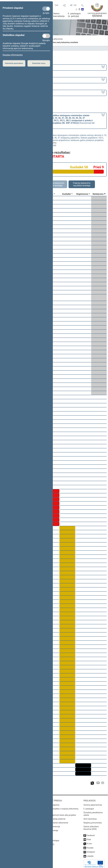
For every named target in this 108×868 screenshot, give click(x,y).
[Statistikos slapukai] (46, 36)
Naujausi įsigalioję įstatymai (54, 817)
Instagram (91, 850)
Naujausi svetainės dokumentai (55, 821)
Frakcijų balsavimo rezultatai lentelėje (82, 184)
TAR (56, 5)
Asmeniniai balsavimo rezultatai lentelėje (54, 184)
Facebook (91, 834)
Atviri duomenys (90, 817)
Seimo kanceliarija (59, 15)
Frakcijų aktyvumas (55, 39)
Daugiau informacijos (13, 55)
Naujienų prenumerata (93, 821)
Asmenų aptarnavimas (93, 803)
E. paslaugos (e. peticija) (74, 15)
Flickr (89, 838)
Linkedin (90, 854)
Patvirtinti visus (39, 63)
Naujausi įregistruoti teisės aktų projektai (59, 813)
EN (75, 5)
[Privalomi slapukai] (46, 9)
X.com (89, 842)
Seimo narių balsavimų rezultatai (64, 42)
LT (71, 5)
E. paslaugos (89, 807)
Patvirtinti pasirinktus (14, 63)
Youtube (90, 846)
